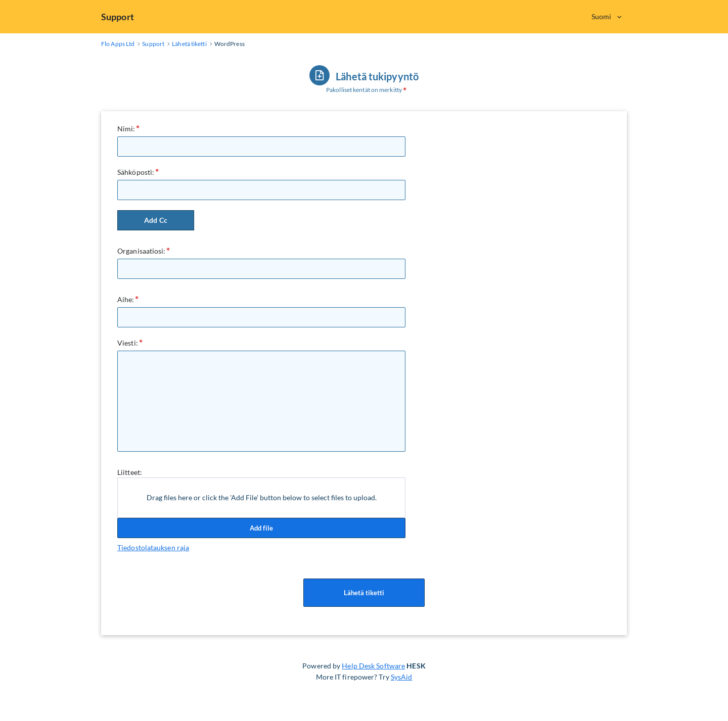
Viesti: (128, 343)
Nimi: (126, 129)
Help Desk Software (373, 666)
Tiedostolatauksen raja (153, 547)
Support (118, 17)
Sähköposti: (136, 172)
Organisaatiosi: (142, 251)
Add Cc (156, 220)
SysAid (402, 677)
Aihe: (126, 299)
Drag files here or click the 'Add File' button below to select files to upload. (262, 497)
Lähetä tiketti (364, 593)
